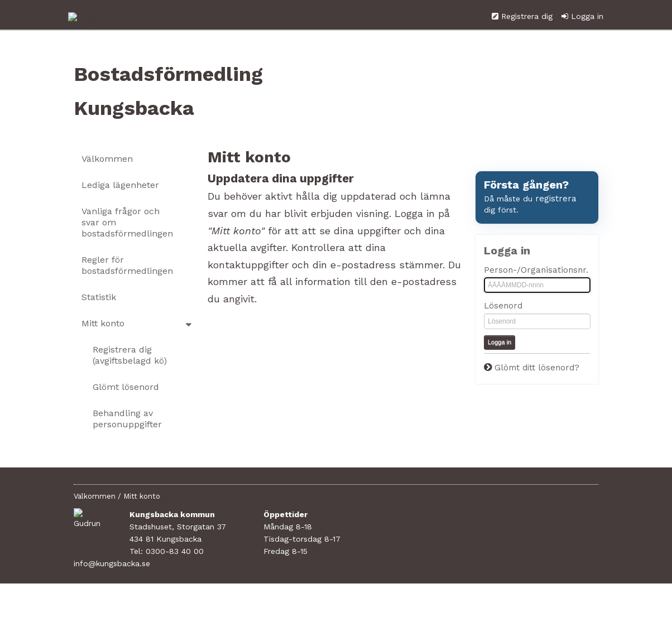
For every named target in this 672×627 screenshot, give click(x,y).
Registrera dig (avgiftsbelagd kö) (130, 381)
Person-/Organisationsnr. (536, 296)
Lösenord (503, 332)
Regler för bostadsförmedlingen (127, 291)
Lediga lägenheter (120, 211)
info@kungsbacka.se (168, 590)
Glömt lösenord (126, 413)
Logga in (587, 42)
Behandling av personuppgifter (127, 445)
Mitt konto (103, 349)
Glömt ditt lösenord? (537, 394)
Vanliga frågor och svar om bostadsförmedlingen (127, 249)
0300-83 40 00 (175, 577)
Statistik (99, 323)
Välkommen (107, 185)
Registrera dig (527, 42)
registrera (556, 225)
